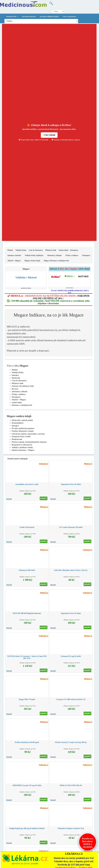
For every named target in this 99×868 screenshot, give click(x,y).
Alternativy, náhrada (54, 255)
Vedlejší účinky (21, 250)
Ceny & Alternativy (69, 16)
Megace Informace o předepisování (56, 261)
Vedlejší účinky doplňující (34, 255)
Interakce (15, 375)
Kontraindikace (18, 423)
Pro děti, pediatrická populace (23, 428)
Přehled (10, 250)
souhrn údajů (17, 402)
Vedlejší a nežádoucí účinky (22, 447)
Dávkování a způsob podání (22, 420)
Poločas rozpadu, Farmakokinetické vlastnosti (29, 442)
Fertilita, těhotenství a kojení (23, 431)
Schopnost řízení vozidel (21, 436)
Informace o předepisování (22, 405)
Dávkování (16, 378)
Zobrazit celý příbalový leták (23, 386)
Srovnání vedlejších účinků (49, 16)
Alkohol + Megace (14, 261)
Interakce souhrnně (14, 255)
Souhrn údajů (63, 250)
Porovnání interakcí (29, 16)
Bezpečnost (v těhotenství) (22, 445)
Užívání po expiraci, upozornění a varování (28, 434)
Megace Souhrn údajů (32, 261)
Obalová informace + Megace (23, 450)
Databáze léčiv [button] (12, 16)
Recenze (15, 389)
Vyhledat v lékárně (26, 277)
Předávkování (17, 439)
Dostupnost (74, 250)
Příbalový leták (51, 250)
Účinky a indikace (72, 255)
